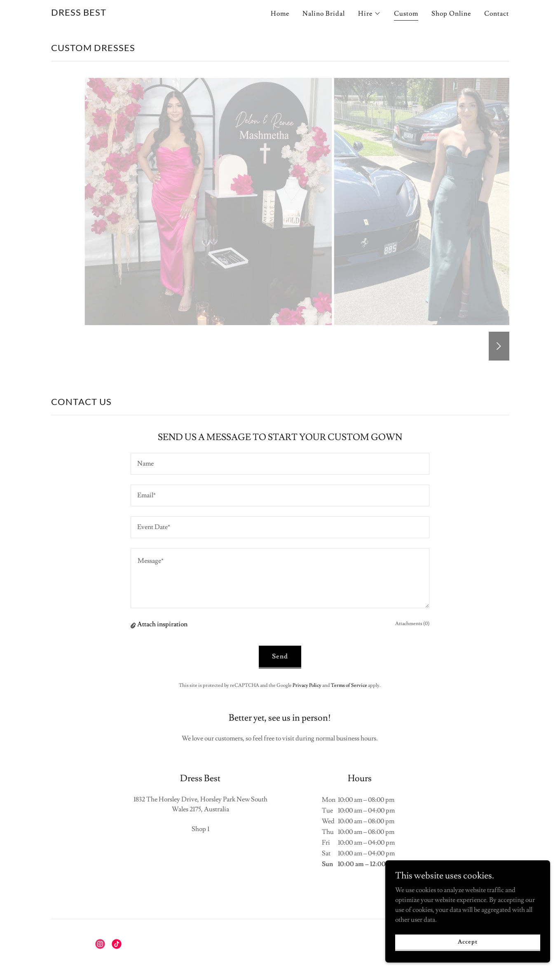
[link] (79, 14)
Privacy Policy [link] (307, 685)
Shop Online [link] (451, 14)
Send (280, 656)
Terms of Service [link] (349, 685)
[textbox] (280, 464)
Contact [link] (497, 14)
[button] (369, 14)
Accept (467, 942)
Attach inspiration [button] (162, 624)
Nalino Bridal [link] (324, 14)
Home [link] (280, 14)
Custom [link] (406, 14)
